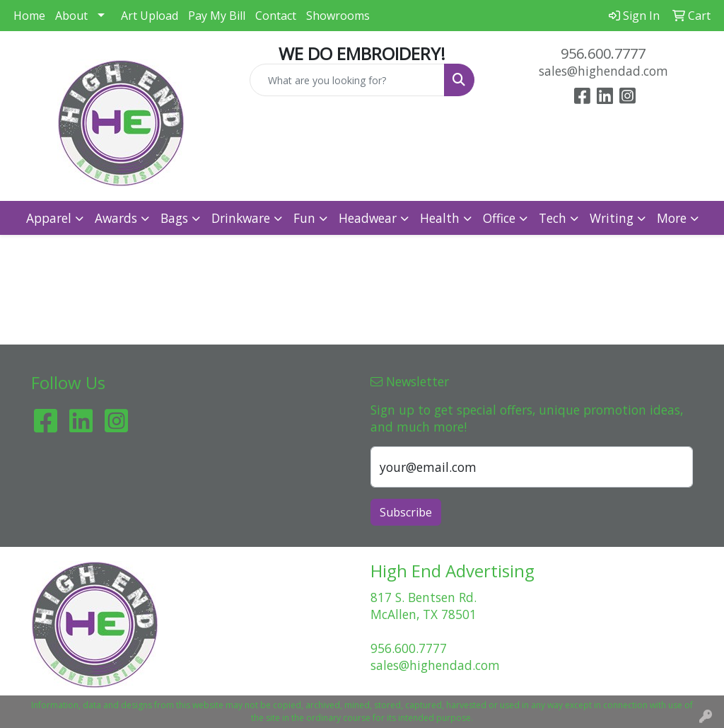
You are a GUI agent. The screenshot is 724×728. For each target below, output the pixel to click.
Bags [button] (174, 218)
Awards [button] (116, 218)
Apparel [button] (49, 218)
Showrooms (338, 16)
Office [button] (499, 218)
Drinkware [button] (241, 218)
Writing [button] (612, 218)
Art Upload (150, 16)
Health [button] (440, 218)
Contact (276, 16)
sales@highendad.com (603, 71)
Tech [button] (553, 218)
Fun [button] (304, 218)
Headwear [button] (368, 218)
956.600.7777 (603, 53)
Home (29, 16)
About (71, 16)
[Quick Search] (347, 80)
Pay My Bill (217, 16)
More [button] (672, 218)
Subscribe (406, 512)
